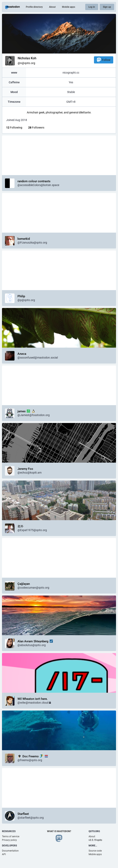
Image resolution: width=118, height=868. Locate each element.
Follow (104, 60)
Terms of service (11, 836)
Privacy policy (9, 840)
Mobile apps (69, 7)
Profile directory (34, 7)
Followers (36, 128)
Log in (92, 7)
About (52, 7)
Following (14, 128)
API (4, 854)
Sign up (107, 7)
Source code (95, 851)
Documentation (10, 851)
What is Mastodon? (59, 831)
